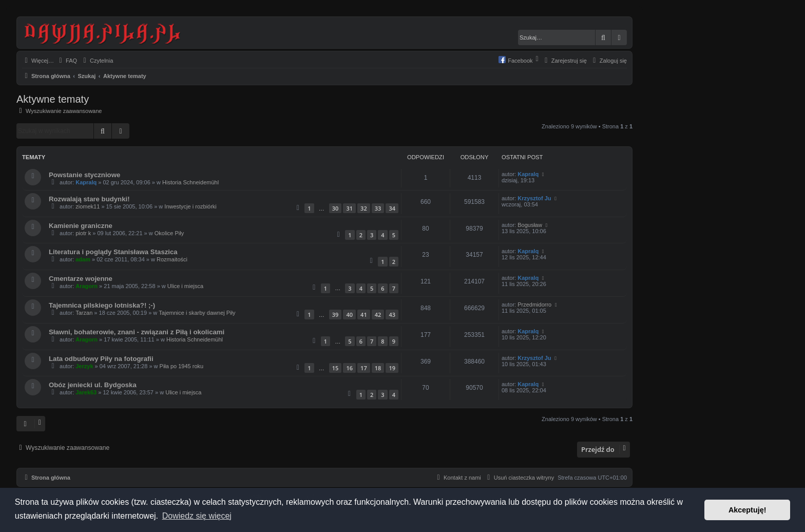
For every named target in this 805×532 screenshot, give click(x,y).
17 (364, 368)
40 (349, 315)
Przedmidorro (534, 305)
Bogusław (530, 225)
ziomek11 (88, 206)
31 (349, 208)
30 (336, 208)
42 (378, 315)
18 (378, 368)
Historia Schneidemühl (190, 182)
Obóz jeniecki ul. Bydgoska (93, 385)
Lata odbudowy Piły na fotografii (101, 359)
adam (83, 259)
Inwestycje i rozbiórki (190, 206)
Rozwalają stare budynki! (89, 199)
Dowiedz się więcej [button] (197, 516)
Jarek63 (86, 392)
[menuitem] (67, 61)
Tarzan (84, 313)
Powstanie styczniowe (84, 175)
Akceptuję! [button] (747, 510)
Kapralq (86, 182)
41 (364, 315)
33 (378, 208)
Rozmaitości (172, 259)
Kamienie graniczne (81, 226)
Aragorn (87, 286)
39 (336, 315)
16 (349, 368)
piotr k (83, 233)
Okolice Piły (169, 233)
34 (392, 208)
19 (392, 368)
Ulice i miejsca (185, 286)
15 (336, 368)
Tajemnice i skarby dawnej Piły (197, 313)
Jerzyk (84, 366)
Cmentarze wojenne (81, 279)
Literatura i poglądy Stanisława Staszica (113, 252)
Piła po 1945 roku (182, 366)
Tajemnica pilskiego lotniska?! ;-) (102, 305)
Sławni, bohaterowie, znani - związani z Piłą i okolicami (137, 332)
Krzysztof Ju (534, 198)
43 (392, 315)
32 (364, 208)
